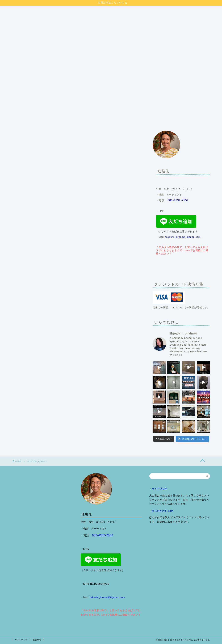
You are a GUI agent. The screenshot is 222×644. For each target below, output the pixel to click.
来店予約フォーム (189, 121)
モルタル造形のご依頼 (91, 121)
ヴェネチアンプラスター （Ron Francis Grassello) (141, 121)
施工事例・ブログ (61, 121)
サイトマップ (21, 640)
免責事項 (37, 640)
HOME (20, 121)
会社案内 (37, 121)
